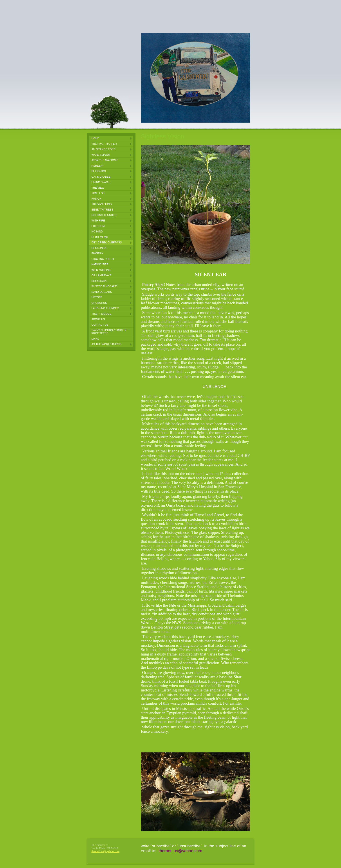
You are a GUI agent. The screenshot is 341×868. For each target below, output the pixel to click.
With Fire (98, 221)
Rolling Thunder (104, 215)
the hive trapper (104, 144)
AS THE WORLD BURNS (106, 344)
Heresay (98, 166)
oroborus (99, 303)
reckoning (100, 248)
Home (96, 138)
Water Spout (101, 155)
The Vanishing (102, 204)
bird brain (99, 281)
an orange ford (104, 149)
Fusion (97, 199)
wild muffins (101, 270)
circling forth (103, 259)
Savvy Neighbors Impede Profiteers (110, 332)
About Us (98, 319)
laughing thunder (105, 308)
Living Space (101, 182)
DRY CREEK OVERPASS (107, 243)
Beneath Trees (102, 210)
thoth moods (101, 314)
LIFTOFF (97, 297)
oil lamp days (101, 275)
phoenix (97, 254)
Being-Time (99, 171)
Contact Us (100, 325)
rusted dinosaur (104, 286)
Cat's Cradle (101, 177)
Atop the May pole (105, 160)
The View (98, 188)
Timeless (98, 193)
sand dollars (102, 292)
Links (95, 339)
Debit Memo (100, 237)
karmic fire (100, 264)
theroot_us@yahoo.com (106, 851)
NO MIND (97, 232)
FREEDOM (98, 226)
